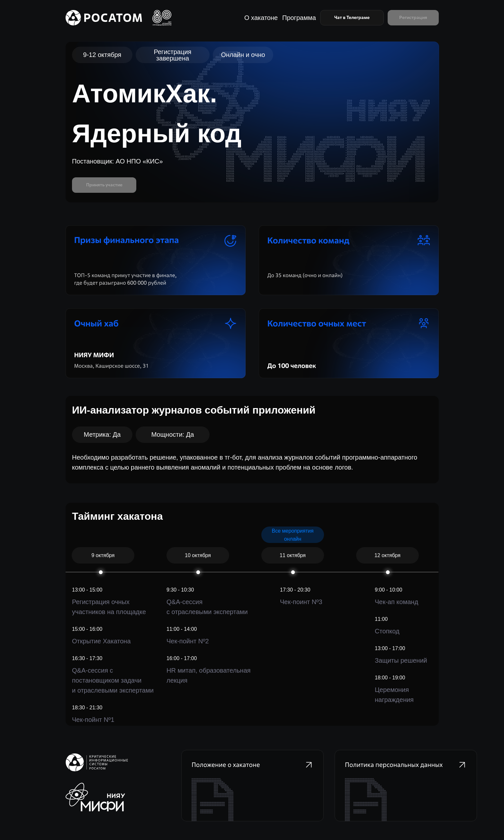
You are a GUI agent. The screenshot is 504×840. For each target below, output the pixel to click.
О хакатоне (261, 18)
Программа (299, 18)
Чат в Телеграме (352, 17)
